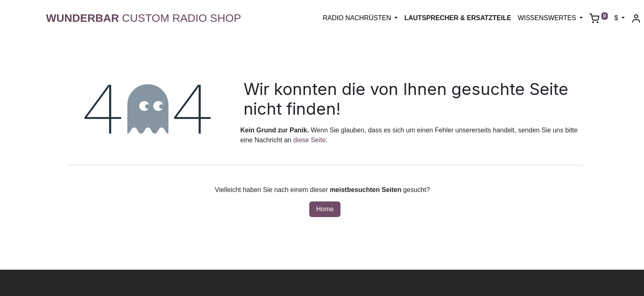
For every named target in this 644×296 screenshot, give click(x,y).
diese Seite (309, 140)
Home (325, 209)
